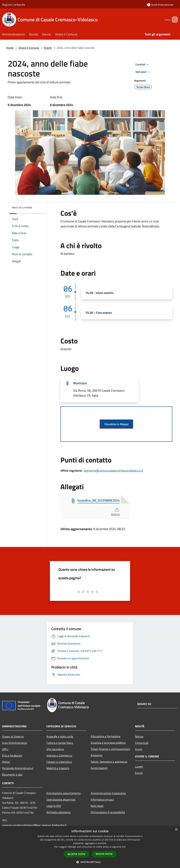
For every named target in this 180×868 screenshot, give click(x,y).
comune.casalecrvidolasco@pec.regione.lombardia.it (34, 825)
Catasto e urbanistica (59, 762)
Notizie (139, 736)
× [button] (176, 830)
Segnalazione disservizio (61, 799)
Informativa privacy (102, 799)
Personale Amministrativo (18, 768)
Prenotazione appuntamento (63, 793)
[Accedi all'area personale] (160, 5)
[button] (90, 862)
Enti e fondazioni (12, 755)
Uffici (5, 749)
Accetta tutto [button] (76, 854)
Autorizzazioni (99, 768)
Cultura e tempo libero (60, 743)
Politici (6, 762)
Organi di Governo (13, 736)
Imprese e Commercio (59, 755)
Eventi (48, 48)
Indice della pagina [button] (22, 208)
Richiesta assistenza (59, 812)
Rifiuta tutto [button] (104, 854)
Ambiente (97, 755)
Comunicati (142, 743)
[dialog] (90, 847)
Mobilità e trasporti (58, 768)
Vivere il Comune (29, 48)
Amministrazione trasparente (108, 793)
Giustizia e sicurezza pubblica (108, 743)
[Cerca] (174, 20)
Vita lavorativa (55, 749)
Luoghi (139, 767)
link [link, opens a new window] (124, 847)
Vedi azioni (143, 72)
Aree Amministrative (15, 743)
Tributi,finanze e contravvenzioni (110, 749)
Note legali (97, 806)
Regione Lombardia (14, 5)
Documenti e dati (12, 774)
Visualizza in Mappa (116, 424)
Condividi (143, 65)
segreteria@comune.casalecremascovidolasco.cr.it (113, 471)
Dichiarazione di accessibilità (108, 812)
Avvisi (139, 749)
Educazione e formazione (106, 736)
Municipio (80, 383)
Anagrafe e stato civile (60, 736)
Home (10, 48)
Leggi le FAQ (54, 806)
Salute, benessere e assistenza (109, 762)
